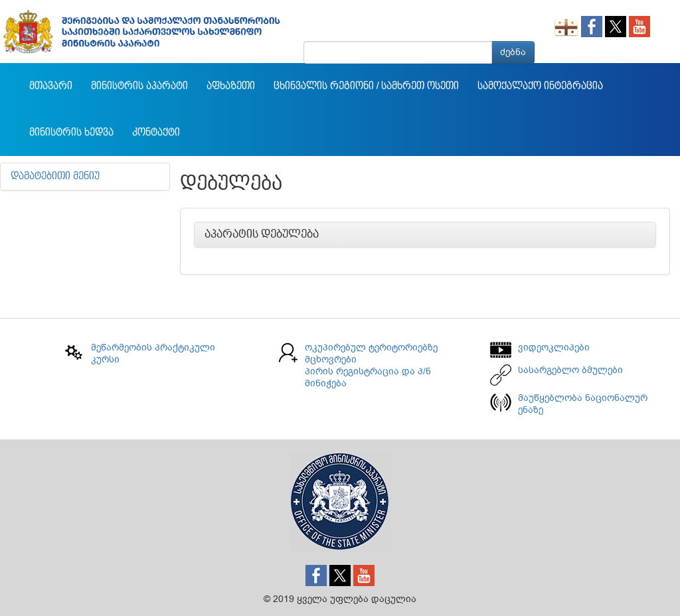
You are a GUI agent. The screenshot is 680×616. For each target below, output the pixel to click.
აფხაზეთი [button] (231, 86)
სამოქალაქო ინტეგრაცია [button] (540, 86)
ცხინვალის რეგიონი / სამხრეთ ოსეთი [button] (366, 86)
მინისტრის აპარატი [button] (139, 86)
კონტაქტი (156, 133)
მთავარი (51, 86)
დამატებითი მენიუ (55, 177)
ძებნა (513, 52)
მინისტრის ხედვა (71, 133)
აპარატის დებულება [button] (262, 234)
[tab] (425, 235)
